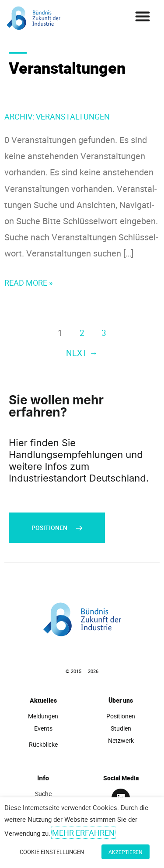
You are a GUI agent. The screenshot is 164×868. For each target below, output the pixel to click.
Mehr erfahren (83, 833)
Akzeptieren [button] (126, 852)
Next (82, 353)
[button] (143, 16)
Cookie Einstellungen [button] (52, 852)
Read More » (28, 282)
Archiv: (57, 116)
